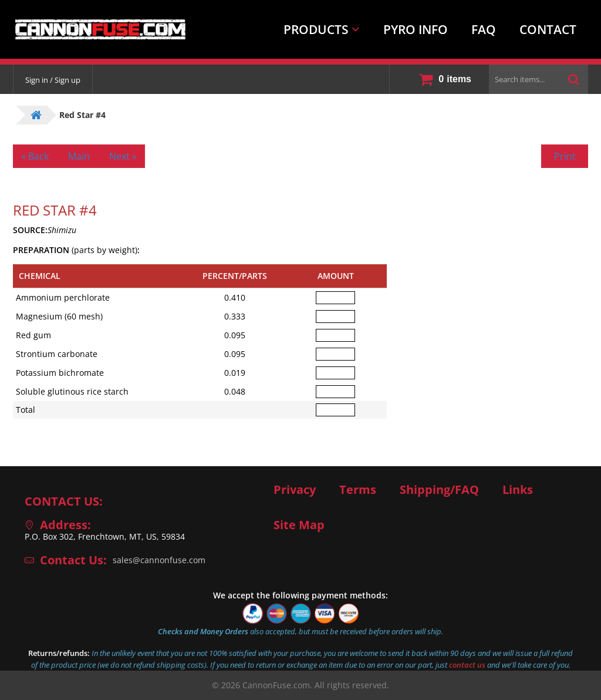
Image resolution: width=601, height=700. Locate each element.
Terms (358, 490)
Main (79, 156)
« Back (35, 156)
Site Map (299, 525)
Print (565, 156)
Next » (123, 156)
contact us (467, 665)
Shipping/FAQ (439, 490)
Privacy (295, 490)
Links (518, 490)
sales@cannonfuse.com (159, 560)
